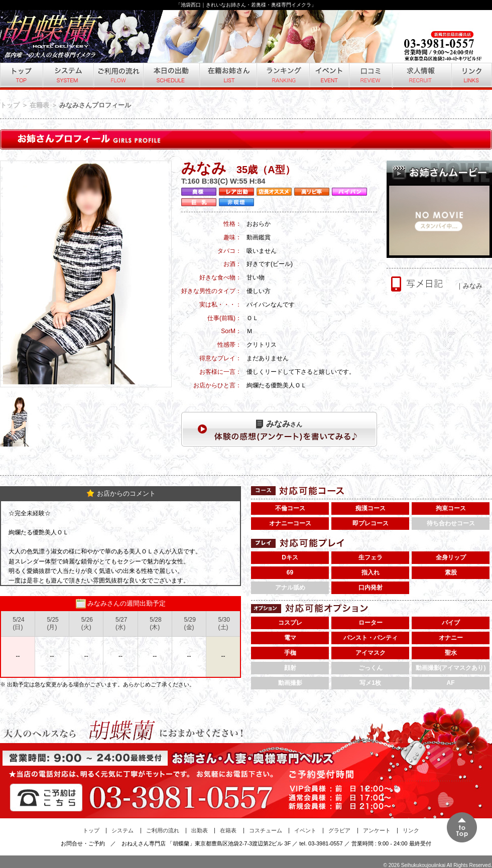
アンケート (377, 830)
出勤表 (200, 830)
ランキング (282, 76)
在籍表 (39, 105)
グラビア (339, 830)
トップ (21, 76)
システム (68, 76)
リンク (471, 76)
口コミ (370, 76)
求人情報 (421, 76)
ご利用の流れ (118, 76)
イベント (329, 76)
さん (279, 424)
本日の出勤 (171, 76)
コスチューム (266, 830)
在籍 (227, 76)
